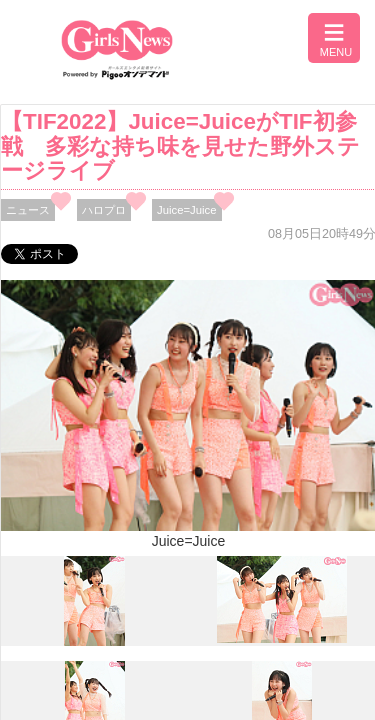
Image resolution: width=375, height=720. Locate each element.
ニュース (28, 210)
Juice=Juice (187, 210)
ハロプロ (104, 210)
